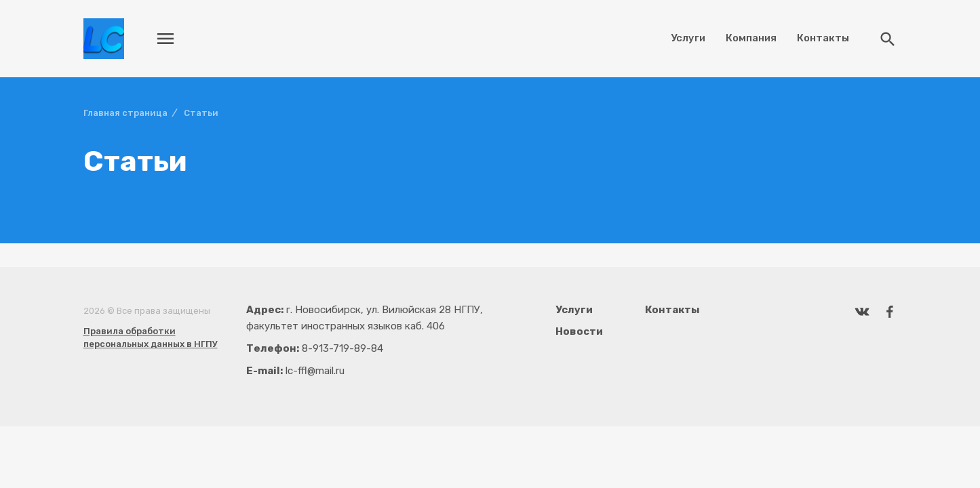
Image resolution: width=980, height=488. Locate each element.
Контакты (823, 38)
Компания (751, 38)
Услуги (688, 38)
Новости (579, 331)
